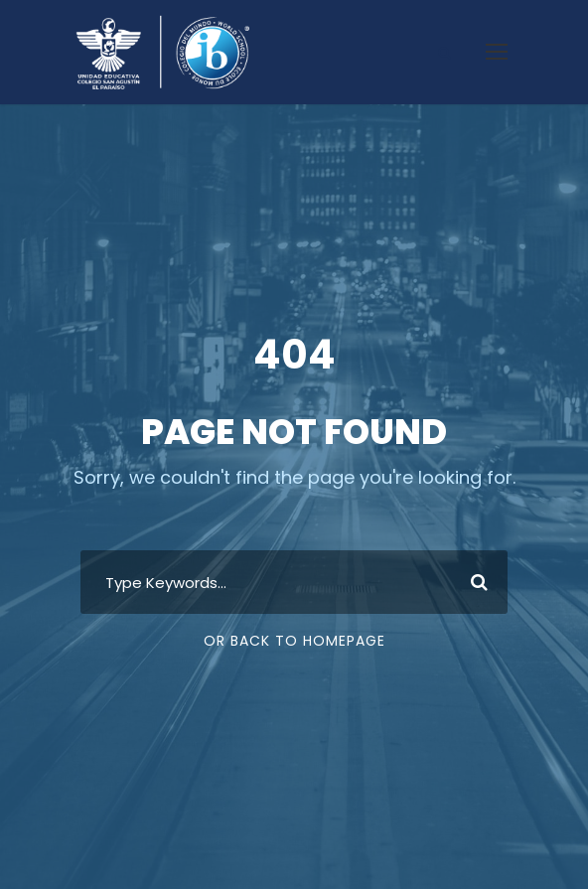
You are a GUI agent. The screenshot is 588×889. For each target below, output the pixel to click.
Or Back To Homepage (294, 641)
